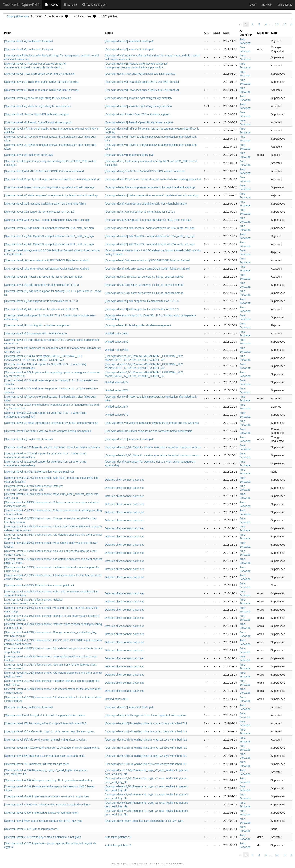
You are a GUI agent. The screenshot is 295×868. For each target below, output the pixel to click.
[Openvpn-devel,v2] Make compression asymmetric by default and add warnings (51, 195)
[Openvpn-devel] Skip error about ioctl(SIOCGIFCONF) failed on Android (47, 260)
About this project (94, 5)
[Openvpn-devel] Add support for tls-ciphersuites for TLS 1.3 (39, 212)
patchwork (117, 864)
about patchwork (175, 864)
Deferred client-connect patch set (124, 480)
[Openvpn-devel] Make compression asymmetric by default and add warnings (49, 187)
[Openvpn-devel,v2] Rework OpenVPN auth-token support (38, 122)
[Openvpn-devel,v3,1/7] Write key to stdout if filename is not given (43, 837)
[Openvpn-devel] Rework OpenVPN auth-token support (36, 114)
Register (267, 5)
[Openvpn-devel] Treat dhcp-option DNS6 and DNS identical (39, 74)
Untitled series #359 (117, 334)
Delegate (263, 33)
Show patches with (18, 16)
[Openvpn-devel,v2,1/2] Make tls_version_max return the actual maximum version (52, 447)
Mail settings (285, 5)
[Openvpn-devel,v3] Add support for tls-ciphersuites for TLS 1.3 (41, 301)
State (274, 33)
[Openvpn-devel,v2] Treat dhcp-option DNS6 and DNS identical (41, 82)
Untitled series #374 (117, 390)
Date (226, 33)
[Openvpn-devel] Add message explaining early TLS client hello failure (45, 204)
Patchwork (11, 5)
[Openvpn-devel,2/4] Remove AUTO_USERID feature (35, 334)
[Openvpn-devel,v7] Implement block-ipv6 (28, 707)
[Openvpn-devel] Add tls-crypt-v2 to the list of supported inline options (45, 715)
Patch (8, 33)
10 (277, 24)
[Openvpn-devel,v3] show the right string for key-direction (38, 106)
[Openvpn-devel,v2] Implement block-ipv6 (28, 41)
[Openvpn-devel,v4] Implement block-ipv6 (28, 155)
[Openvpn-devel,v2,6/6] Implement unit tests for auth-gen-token (41, 813)
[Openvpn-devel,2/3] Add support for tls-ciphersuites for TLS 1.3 (41, 285)
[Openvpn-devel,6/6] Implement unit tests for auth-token (37, 764)
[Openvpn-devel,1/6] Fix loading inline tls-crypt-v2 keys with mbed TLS (45, 723)
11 (285, 24)
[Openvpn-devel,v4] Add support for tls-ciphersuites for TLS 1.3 (41, 309)
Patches (52, 5)
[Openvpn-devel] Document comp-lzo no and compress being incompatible (48, 431)
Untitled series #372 (117, 382)
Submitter (246, 35)
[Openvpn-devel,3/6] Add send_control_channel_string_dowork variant (45, 740)
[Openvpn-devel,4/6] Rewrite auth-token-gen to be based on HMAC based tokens (52, 748)
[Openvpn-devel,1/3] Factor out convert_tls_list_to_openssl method (43, 277)
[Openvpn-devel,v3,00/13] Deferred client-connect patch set (39, 472)
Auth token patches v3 (118, 837)
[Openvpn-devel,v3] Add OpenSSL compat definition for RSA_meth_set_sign (49, 236)
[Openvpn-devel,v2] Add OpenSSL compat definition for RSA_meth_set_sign (49, 228)
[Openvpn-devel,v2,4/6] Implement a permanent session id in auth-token (46, 796)
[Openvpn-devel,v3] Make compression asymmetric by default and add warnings (51, 423)
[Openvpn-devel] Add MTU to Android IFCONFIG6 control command (44, 171)
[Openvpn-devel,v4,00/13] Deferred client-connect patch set (39, 585)
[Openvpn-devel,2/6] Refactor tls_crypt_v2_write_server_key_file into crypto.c (49, 731)
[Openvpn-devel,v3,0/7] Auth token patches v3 (31, 829)
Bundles (70, 5)
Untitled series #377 (117, 407)
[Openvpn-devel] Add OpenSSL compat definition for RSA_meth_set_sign (47, 220)
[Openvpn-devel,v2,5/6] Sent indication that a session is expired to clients (47, 805)
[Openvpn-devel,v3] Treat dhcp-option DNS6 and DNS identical (41, 90)
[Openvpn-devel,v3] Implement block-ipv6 (28, 49)
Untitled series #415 (117, 699)
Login (253, 5)
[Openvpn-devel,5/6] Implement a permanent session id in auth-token (45, 756)
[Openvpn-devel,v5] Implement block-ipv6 (28, 439)
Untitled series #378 (117, 415)
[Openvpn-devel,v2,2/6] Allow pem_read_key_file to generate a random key (48, 780)
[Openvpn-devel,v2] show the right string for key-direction (38, 98)
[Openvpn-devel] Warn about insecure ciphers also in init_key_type (43, 821)
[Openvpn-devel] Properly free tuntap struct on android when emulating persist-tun (52, 179)
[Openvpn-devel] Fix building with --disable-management (37, 325)
